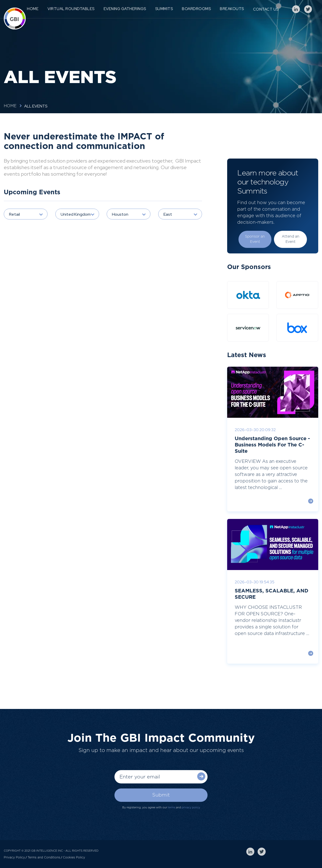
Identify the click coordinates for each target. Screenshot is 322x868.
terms (171, 807)
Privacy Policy (14, 857)
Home (10, 106)
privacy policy (191, 807)
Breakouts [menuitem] (232, 9)
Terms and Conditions (44, 857)
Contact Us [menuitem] (266, 9)
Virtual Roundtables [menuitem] (71, 9)
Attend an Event (291, 239)
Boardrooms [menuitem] (196, 9)
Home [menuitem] (33, 9)
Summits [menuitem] (164, 9)
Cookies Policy (74, 857)
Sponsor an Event (255, 239)
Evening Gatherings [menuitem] (125, 9)
